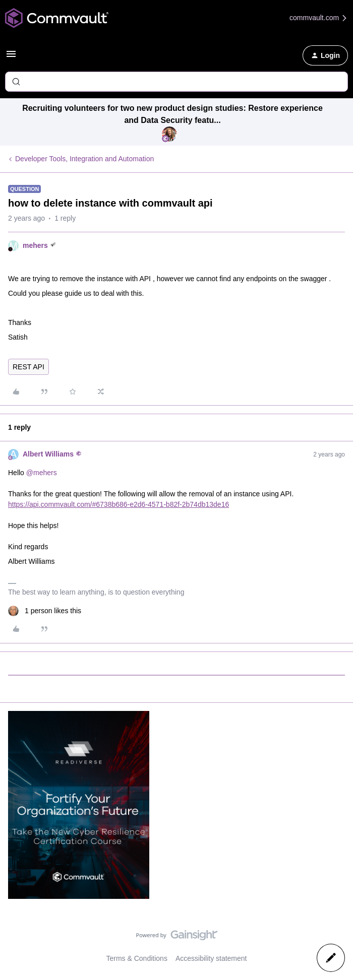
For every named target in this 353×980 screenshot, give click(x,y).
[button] (11, 57)
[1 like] (45, 611)
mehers (35, 245)
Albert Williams (48, 454)
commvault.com (319, 18)
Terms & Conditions (137, 958)
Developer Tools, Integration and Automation (84, 159)
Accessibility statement (211, 958)
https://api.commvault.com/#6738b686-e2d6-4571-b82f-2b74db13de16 (119, 504)
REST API (28, 367)
